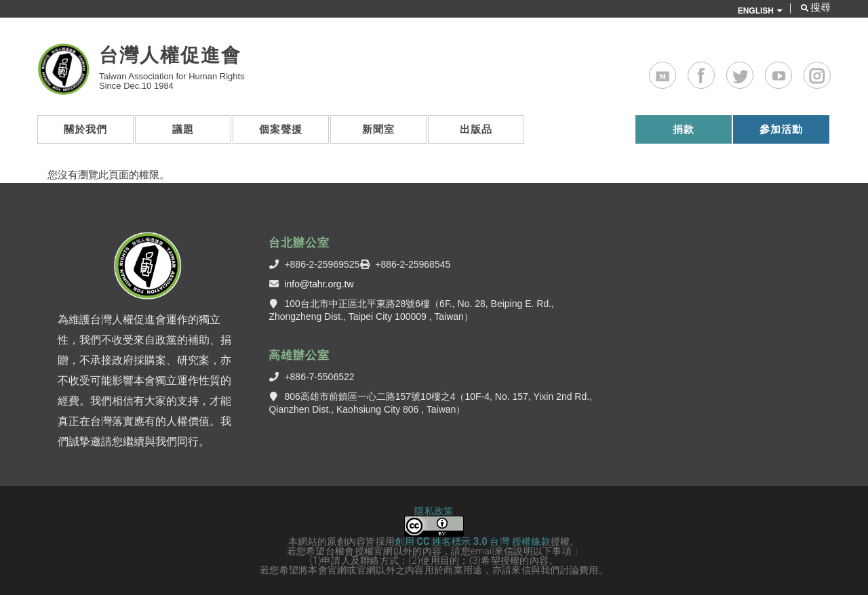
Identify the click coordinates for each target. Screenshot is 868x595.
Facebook (714, 70)
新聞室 (378, 129)
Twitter (753, 70)
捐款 (684, 129)
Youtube (792, 70)
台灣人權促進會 (170, 55)
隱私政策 (434, 511)
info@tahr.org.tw (319, 284)
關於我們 (85, 129)
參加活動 (781, 129)
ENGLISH (756, 11)
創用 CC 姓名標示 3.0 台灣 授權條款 (473, 541)
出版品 (476, 129)
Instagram (830, 70)
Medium (676, 70)
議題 (183, 129)
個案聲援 (281, 129)
